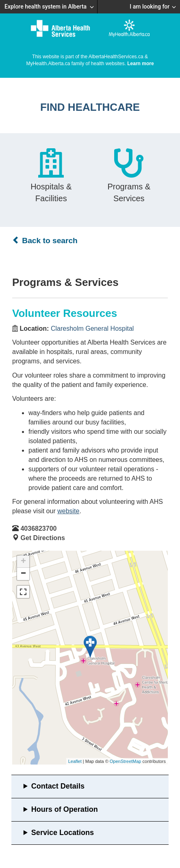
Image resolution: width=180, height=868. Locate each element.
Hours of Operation (65, 809)
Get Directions (42, 538)
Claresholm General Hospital (92, 329)
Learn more (140, 64)
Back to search (45, 240)
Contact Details (58, 786)
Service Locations (63, 833)
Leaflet (75, 761)
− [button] (23, 574)
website (68, 511)
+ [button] (23, 562)
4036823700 (38, 528)
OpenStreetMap (126, 761)
